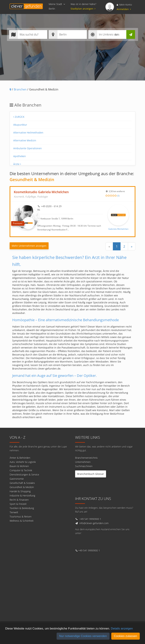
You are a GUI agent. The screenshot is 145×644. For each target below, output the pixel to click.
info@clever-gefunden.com (94, 523)
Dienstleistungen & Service (24, 475)
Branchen (20, 89)
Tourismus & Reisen (21, 517)
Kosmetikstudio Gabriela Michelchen (41, 192)
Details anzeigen (122, 629)
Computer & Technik (21, 470)
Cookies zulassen (126, 636)
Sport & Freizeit (18, 504)
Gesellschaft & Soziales (22, 483)
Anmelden (124, 9)
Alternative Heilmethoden (28, 133)
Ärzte (17, 164)
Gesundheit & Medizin (22, 487)
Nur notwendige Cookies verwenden (83, 636)
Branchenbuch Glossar (91, 474)
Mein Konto (124, 5)
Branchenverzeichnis (86, 458)
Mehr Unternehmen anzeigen (29, 246)
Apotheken (20, 156)
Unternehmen (83, 462)
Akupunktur (20, 125)
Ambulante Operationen (28, 148)
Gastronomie (17, 479)
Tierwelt (14, 512)
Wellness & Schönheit (22, 521)
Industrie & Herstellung (22, 496)
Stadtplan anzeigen (84, 9)
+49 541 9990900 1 (90, 519)
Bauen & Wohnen (19, 466)
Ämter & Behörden (20, 458)
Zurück (19, 117)
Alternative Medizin (25, 140)
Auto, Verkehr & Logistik (23, 462)
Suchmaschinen (84, 466)
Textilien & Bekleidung (22, 508)
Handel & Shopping (20, 491)
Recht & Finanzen (19, 500)
